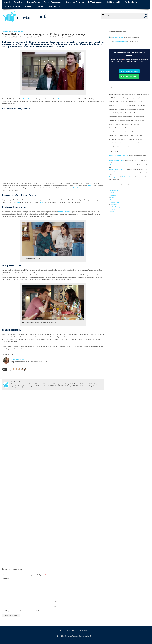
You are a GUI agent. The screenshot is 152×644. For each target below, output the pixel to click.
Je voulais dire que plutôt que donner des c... (130, 135)
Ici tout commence (95, 2)
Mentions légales (65, 630)
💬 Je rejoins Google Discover (129, 76)
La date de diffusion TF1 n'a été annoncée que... (129, 147)
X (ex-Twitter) (114, 190)
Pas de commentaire (75, 37)
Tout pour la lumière (128, 177)
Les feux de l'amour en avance (117, 172)
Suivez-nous (18, 2)
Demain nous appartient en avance (119, 155)
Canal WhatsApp (54, 6)
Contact (73, 630)
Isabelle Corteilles (47, 37)
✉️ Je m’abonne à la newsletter (129, 71)
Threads (112, 198)
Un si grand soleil (113, 2)
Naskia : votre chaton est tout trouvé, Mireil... (131, 143)
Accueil (7, 2)
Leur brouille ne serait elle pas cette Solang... (128, 124)
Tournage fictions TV (12, 6)
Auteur (79, 630)
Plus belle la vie (131, 2)
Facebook (40, 6)
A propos (85, 630)
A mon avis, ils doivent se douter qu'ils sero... (131, 128)
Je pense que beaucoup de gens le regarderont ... (131, 117)
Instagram (113, 195)
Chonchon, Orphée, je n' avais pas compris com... (130, 98)
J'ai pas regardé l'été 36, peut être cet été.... (127, 132)
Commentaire (6, 579)
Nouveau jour (113, 177)
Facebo (112, 193)
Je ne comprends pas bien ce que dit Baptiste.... (135, 94)
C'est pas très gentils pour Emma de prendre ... (128, 113)
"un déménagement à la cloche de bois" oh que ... (131, 120)
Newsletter (28, 6)
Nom (55, 602)
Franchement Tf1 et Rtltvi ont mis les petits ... (130, 139)
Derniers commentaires (53, 2)
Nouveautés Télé (6, 31)
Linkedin (112, 209)
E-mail (56, 606)
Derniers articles (33, 2)
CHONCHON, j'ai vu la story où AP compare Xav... (131, 105)
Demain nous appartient (75, 2)
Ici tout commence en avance (117, 165)
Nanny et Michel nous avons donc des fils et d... (129, 102)
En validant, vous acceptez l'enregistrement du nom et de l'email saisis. (21, 611)
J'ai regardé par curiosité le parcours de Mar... (131, 109)
